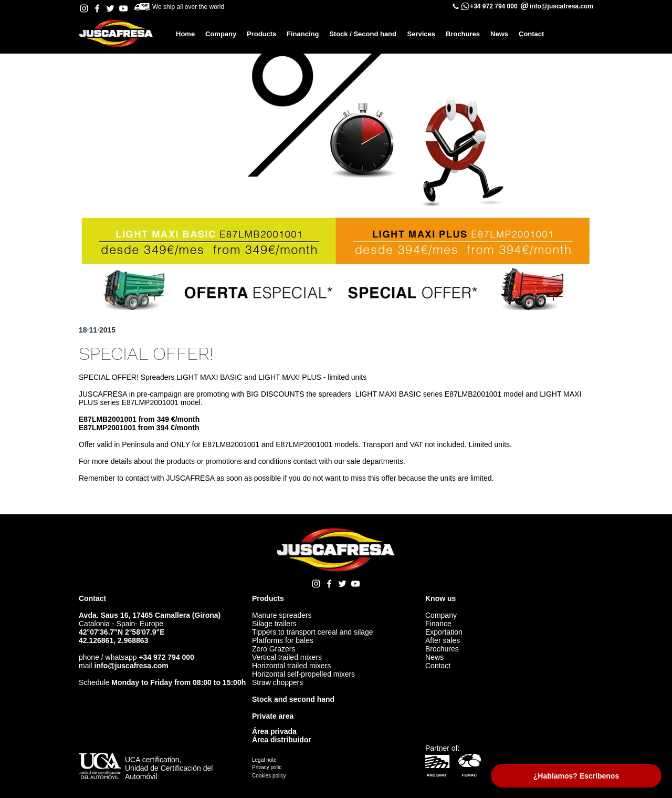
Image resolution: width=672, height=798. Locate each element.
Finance (438, 624)
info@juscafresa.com (132, 666)
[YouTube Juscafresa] (123, 8)
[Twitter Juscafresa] (110, 8)
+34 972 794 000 (493, 6)
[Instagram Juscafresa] (84, 8)
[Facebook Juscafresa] (97, 8)
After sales (443, 640)
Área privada (274, 731)
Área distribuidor (282, 740)
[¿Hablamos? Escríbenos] (576, 776)
